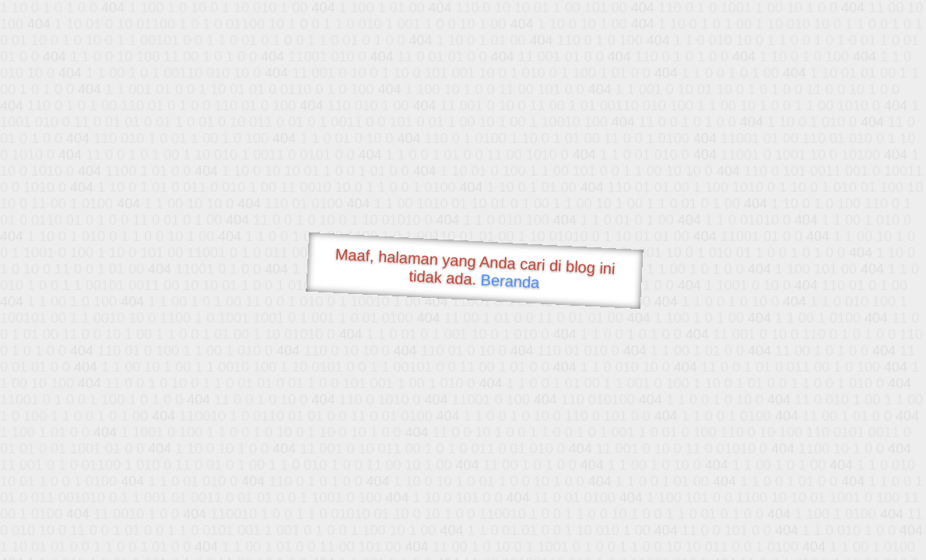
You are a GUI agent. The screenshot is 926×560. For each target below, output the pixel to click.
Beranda (510, 281)
